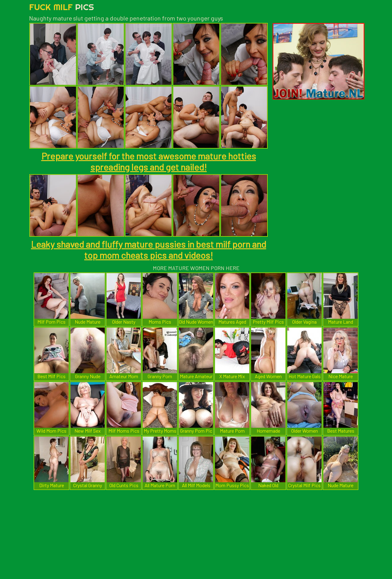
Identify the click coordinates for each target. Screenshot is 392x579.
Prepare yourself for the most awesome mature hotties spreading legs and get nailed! (149, 161)
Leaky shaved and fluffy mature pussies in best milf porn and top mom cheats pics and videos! (149, 250)
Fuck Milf (62, 7)
